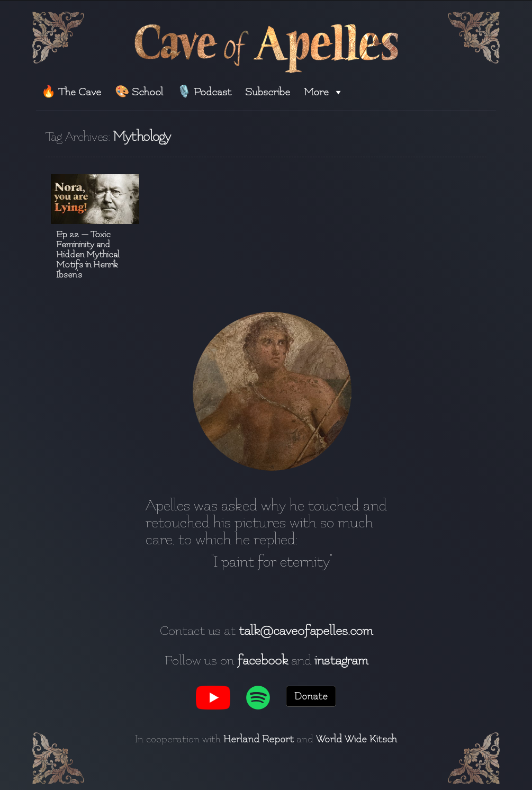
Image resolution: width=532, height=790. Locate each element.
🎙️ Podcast (204, 92)
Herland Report (259, 739)
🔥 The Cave (71, 92)
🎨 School (139, 92)
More (324, 92)
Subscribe (268, 92)
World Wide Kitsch (357, 739)
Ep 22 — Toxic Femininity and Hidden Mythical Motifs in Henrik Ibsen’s (88, 254)
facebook (263, 660)
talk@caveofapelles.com (306, 631)
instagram (341, 660)
